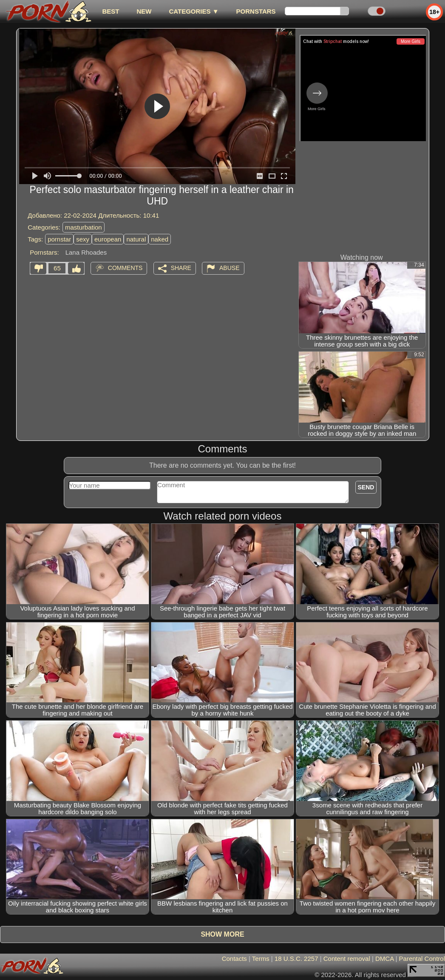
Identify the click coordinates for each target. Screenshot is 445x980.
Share (181, 268)
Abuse (229, 268)
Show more (222, 934)
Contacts (234, 959)
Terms (261, 959)
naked (160, 239)
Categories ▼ (194, 11)
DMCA (384, 959)
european (108, 239)
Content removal (347, 959)
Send (366, 487)
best (111, 11)
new (144, 11)
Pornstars (256, 11)
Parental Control (422, 959)
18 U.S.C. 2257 (296, 959)
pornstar (59, 239)
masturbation (84, 227)
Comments (125, 268)
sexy (83, 239)
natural (136, 239)
